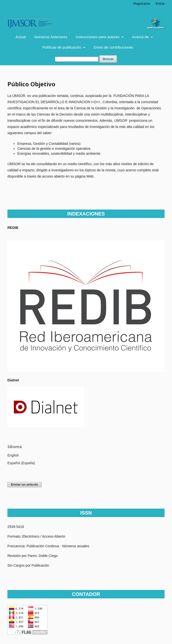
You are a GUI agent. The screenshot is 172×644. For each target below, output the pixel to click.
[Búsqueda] (77, 59)
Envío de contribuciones (114, 47)
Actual (21, 37)
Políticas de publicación (62, 47)
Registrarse (142, 4)
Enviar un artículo (25, 484)
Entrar (160, 4)
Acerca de (141, 37)
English (13, 455)
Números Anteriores (51, 37)
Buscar (108, 59)
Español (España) (21, 463)
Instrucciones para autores (98, 37)
